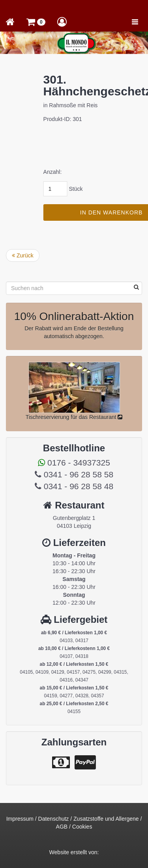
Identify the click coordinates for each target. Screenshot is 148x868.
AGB (62, 827)
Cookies (82, 827)
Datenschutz (54, 819)
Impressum (20, 819)
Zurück (23, 255)
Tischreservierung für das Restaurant (74, 417)
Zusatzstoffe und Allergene (106, 819)
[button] (36, 22)
